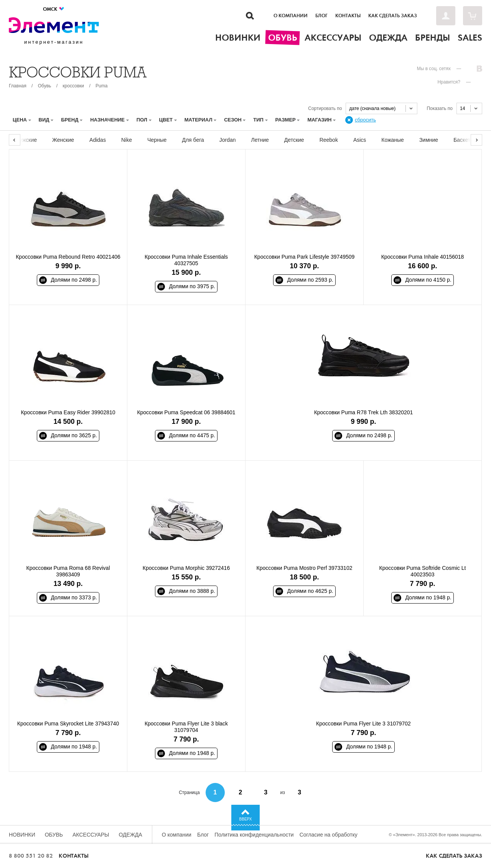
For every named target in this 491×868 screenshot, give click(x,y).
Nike (127, 140)
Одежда (131, 835)
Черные (157, 140)
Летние (260, 140)
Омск (54, 9)
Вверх (246, 819)
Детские (294, 140)
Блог (321, 16)
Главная (18, 86)
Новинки (22, 835)
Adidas (98, 140)
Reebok (329, 140)
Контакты (348, 16)
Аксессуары (91, 835)
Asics (360, 140)
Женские (63, 140)
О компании (291, 16)
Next (476, 140)
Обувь (45, 86)
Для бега (193, 140)
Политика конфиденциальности (254, 835)
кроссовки (73, 86)
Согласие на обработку (329, 835)
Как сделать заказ (393, 16)
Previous (15, 140)
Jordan (228, 140)
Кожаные (393, 140)
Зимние (429, 140)
